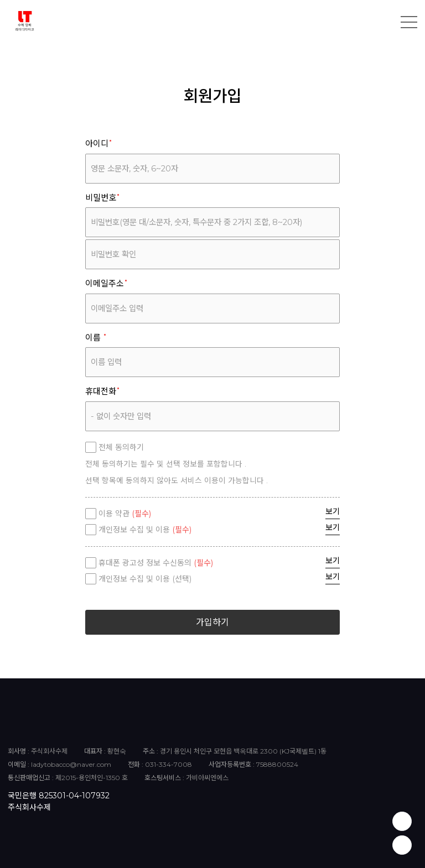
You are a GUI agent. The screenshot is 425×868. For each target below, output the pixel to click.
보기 (333, 511)
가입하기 (212, 622)
